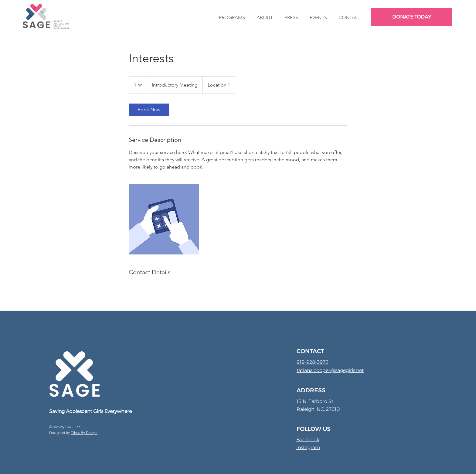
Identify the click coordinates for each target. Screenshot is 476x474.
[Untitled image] (164, 219)
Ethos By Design (84, 433)
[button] (232, 17)
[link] (149, 110)
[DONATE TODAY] (412, 17)
